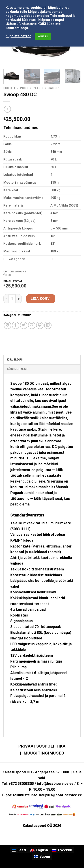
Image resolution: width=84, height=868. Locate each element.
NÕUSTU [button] (43, 37)
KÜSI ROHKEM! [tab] (17, 369)
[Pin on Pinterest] (40, 325)
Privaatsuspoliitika (42, 746)
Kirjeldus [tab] (15, 359)
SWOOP (53, 88)
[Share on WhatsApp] (8, 325)
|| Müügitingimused (42, 753)
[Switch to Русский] (62, 850)
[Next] (79, 79)
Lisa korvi (41, 299)
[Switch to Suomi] (42, 857)
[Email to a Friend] (32, 325)
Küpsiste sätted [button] (18, 36)
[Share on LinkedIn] (48, 325)
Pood (24, 88)
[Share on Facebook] (16, 325)
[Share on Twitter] (24, 325)
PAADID (38, 88)
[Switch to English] (39, 850)
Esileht (10, 88)
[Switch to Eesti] (19, 850)
